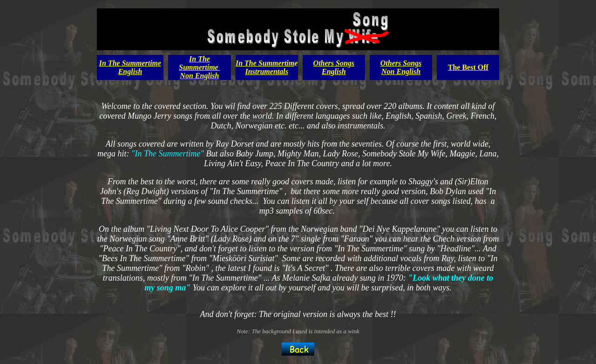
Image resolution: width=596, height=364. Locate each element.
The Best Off (468, 67)
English (130, 71)
